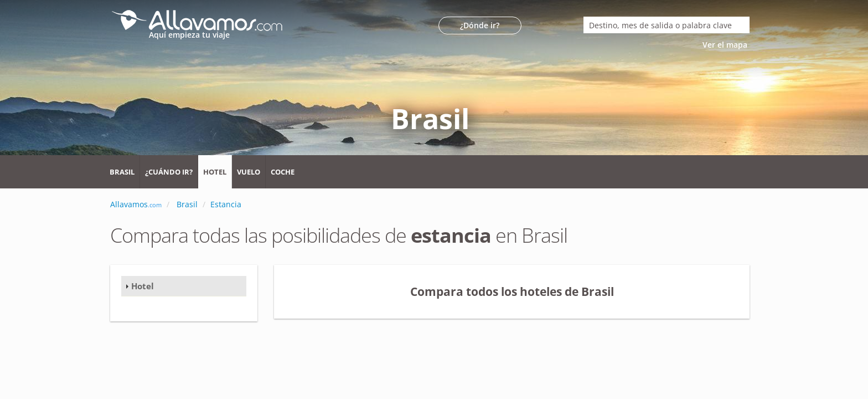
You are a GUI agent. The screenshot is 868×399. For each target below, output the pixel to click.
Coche (283, 172)
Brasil (122, 172)
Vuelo (249, 172)
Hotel (215, 172)
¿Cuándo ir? (169, 172)
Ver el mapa (726, 45)
